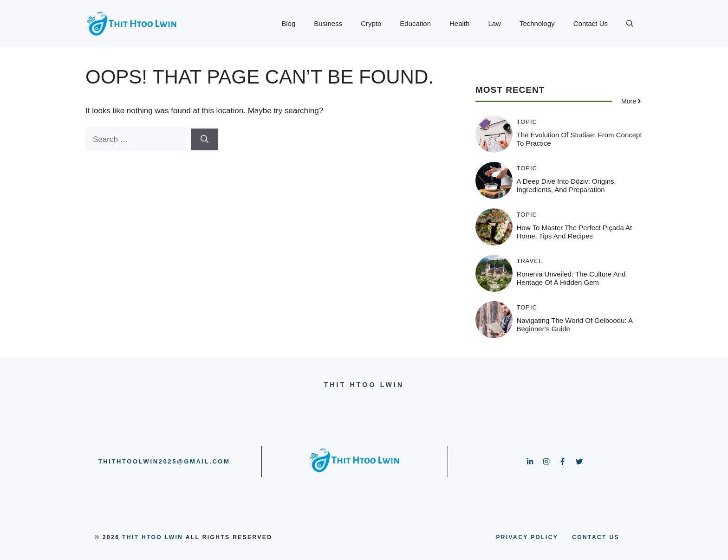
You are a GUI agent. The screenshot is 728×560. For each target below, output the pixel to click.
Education (415, 23)
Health (459, 23)
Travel (530, 261)
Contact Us (591, 23)
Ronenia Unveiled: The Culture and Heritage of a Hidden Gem (571, 278)
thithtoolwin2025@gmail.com (164, 461)
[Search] (205, 140)
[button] (630, 24)
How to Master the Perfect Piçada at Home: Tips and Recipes (575, 232)
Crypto (371, 23)
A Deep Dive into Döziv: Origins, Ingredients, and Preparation (566, 185)
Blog (288, 23)
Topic (527, 122)
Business (328, 23)
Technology (537, 23)
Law (494, 23)
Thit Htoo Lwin (153, 537)
